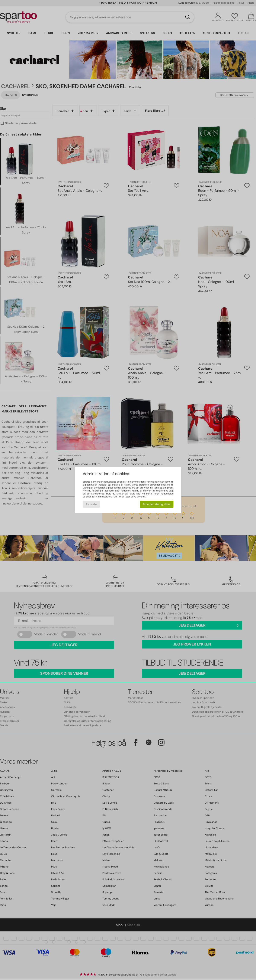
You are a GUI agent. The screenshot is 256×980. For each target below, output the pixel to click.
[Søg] (188, 17)
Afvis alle (91, 504)
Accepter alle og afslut (156, 504)
